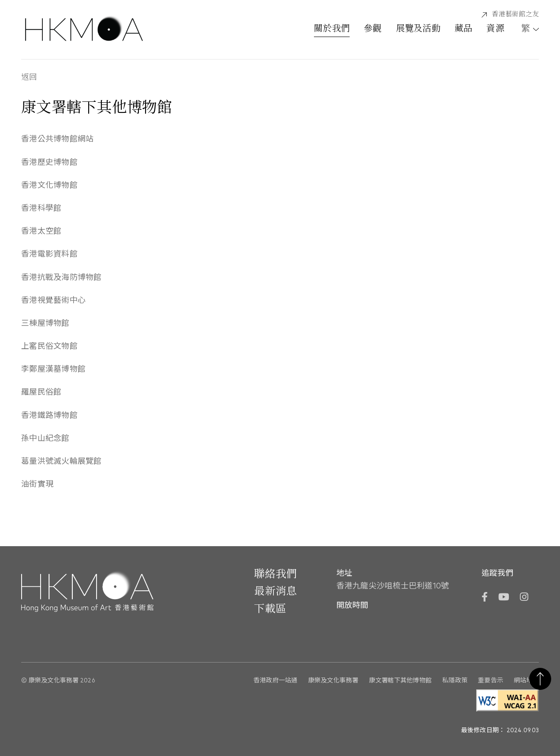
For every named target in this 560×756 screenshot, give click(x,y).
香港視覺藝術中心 (53, 301)
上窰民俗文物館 (49, 346)
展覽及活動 (418, 29)
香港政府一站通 (276, 680)
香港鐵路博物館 (49, 416)
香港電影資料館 (49, 254)
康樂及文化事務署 (333, 680)
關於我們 (332, 29)
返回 (29, 78)
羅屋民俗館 (41, 392)
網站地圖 (526, 680)
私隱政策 (455, 680)
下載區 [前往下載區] (270, 609)
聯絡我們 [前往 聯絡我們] (275, 574)
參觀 (373, 29)
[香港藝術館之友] (510, 15)
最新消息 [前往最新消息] (275, 592)
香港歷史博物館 (49, 163)
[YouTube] (503, 598)
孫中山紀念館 (45, 439)
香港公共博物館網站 (57, 139)
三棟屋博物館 (45, 324)
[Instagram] (524, 598)
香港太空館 (41, 231)
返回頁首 (540, 679)
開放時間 (352, 606)
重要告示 (491, 680)
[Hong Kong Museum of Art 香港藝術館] (84, 30)
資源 (495, 29)
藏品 (464, 29)
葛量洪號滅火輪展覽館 (62, 462)
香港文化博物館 (49, 186)
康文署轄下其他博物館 (401, 680)
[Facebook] (484, 598)
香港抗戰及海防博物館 (62, 278)
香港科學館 (41, 209)
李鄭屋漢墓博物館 (53, 369)
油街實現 (37, 484)
